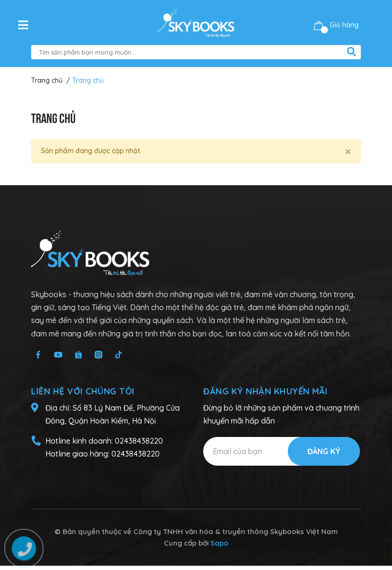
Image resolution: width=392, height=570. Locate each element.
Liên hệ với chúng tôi (83, 391)
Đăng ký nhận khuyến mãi (266, 391)
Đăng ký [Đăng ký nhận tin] (324, 451)
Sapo (219, 543)
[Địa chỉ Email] (281, 451)
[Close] (348, 151)
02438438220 (139, 441)
